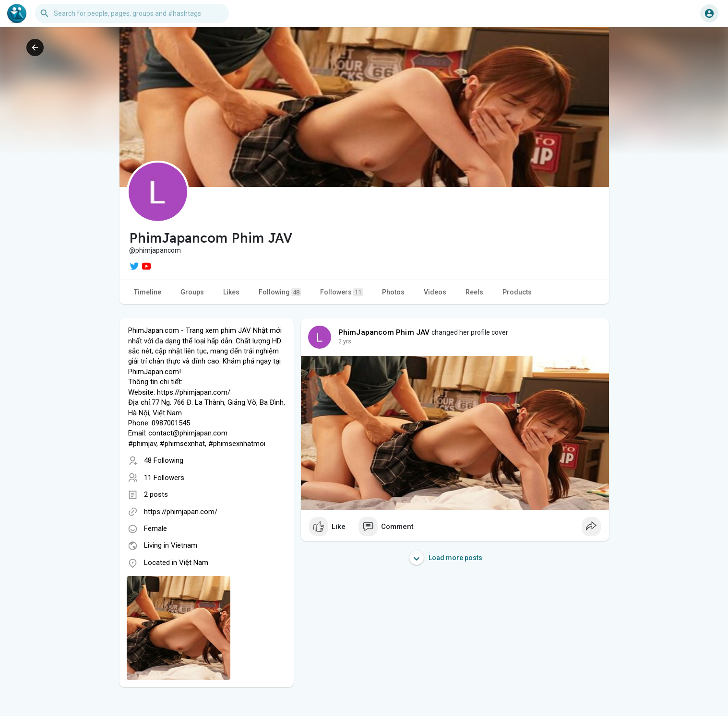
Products (517, 292)
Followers (341, 292)
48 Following (164, 460)
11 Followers (164, 478)
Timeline (148, 292)
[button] (132, 13)
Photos (393, 292)
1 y (342, 341)
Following (280, 292)
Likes (231, 292)
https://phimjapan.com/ (181, 512)
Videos (435, 292)
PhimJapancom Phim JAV (384, 332)
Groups (192, 292)
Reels (474, 292)
